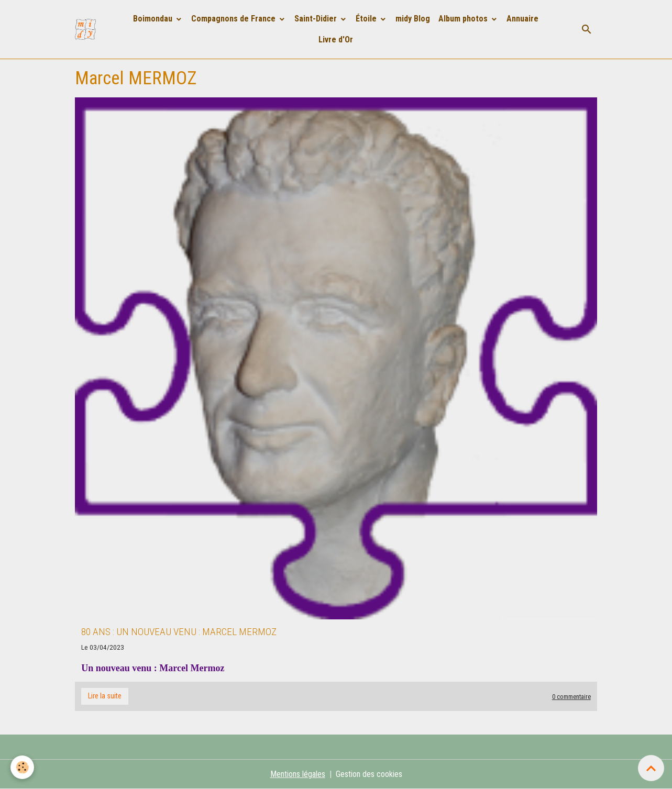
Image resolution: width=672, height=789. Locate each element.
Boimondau (154, 19)
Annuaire (522, 19)
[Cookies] (22, 767)
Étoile (367, 19)
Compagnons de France (234, 19)
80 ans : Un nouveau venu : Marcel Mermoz (179, 632)
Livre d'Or (336, 40)
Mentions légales (298, 774)
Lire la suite (105, 696)
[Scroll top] (651, 768)
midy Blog (413, 19)
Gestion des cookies (369, 774)
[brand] (87, 29)
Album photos (464, 19)
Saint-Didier (317, 19)
